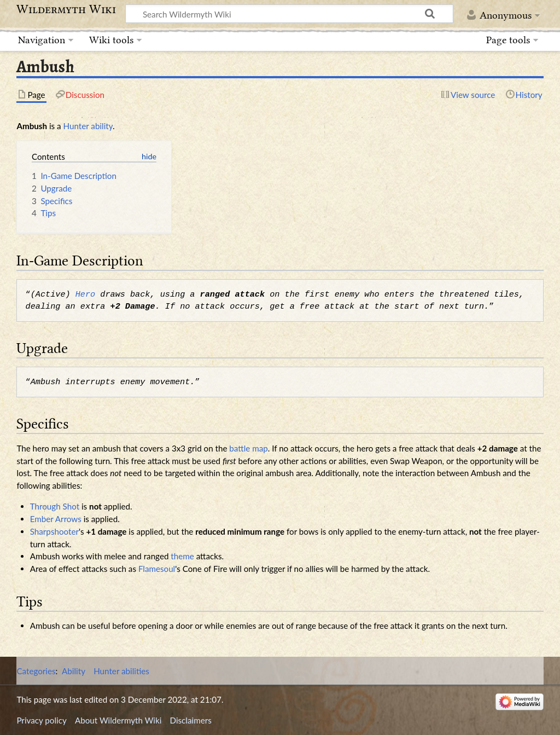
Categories (36, 671)
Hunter (76, 126)
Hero (85, 294)
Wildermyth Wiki (66, 9)
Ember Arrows (56, 519)
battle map (248, 448)
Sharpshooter (54, 531)
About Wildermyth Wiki (118, 720)
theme (182, 556)
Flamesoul (157, 569)
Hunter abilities (121, 671)
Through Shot (55, 506)
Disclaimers (191, 720)
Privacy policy (41, 720)
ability (102, 126)
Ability (74, 671)
